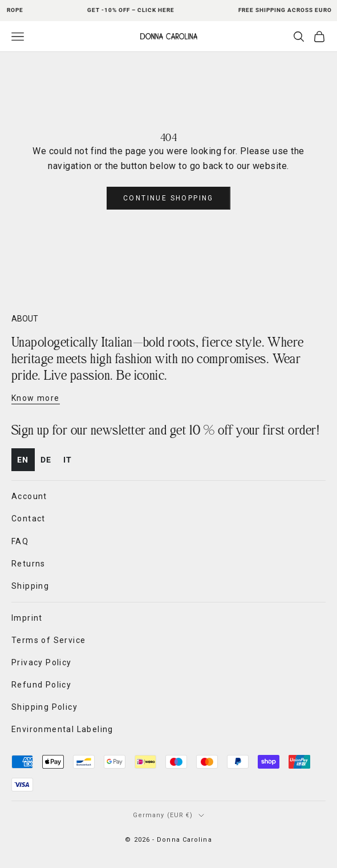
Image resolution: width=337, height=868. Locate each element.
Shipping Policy (44, 707)
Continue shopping (168, 198)
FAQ (20, 541)
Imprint (27, 618)
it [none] (68, 460)
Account (29, 496)
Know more (36, 398)
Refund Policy (41, 685)
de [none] (46, 460)
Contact (29, 519)
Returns (29, 564)
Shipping (30, 586)
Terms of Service (48, 640)
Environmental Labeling (62, 729)
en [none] (23, 460)
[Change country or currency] (169, 815)
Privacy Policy (42, 662)
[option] (46, 460)
